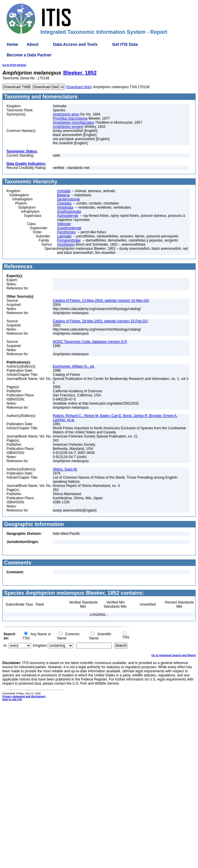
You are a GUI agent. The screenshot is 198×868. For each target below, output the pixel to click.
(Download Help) (79, 87)
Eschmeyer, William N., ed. (74, 366)
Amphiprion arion (66, 114)
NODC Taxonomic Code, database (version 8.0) (90, 342)
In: (5, 646)
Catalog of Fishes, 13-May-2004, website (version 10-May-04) (101, 301)
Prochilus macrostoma (70, 118)
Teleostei (64, 224)
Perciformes (66, 232)
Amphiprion (66, 244)
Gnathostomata (69, 212)
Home (12, 44)
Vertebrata (65, 207)
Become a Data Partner (29, 55)
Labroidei (64, 236)
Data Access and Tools (75, 44)
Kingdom (40, 646)
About (33, 44)
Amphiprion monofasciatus (73, 123)
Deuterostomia (69, 199)
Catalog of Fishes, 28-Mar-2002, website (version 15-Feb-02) (100, 321)
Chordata (64, 203)
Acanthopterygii (69, 228)
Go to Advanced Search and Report (174, 655)
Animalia (64, 191)
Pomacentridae (69, 240)
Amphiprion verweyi (68, 127)
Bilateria (63, 195)
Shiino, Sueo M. (65, 469)
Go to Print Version (14, 65)
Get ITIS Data (125, 44)
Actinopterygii (68, 216)
